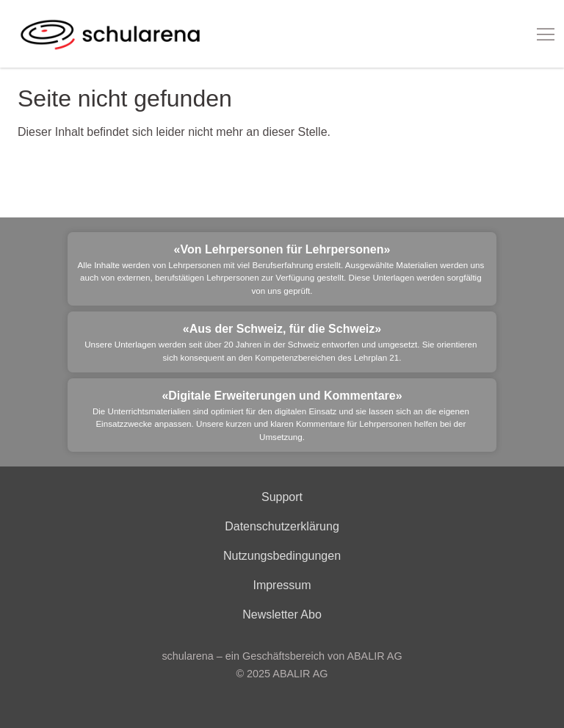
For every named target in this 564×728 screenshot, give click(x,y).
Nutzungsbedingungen (282, 556)
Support (282, 497)
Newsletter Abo (282, 615)
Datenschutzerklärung (282, 526)
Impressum (282, 585)
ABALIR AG (300, 674)
